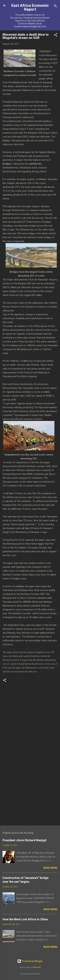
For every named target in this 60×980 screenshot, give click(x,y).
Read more (50, 868)
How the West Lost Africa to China (25, 919)
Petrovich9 (37, 967)
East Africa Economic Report (30, 7)
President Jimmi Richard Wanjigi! (25, 840)
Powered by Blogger (30, 961)
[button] (56, 35)
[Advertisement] (30, 790)
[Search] (56, 7)
